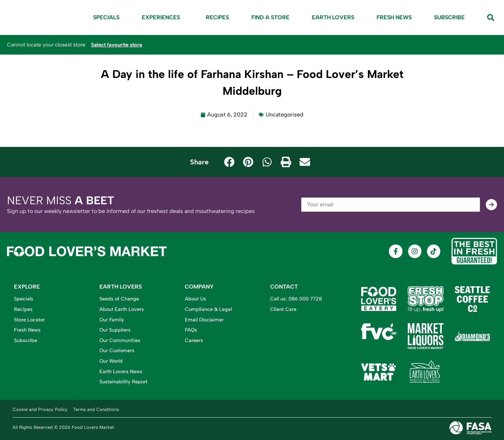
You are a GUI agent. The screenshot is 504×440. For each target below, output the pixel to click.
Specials (106, 17)
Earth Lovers (333, 17)
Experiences (163, 17)
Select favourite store (118, 45)
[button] (229, 162)
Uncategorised (285, 115)
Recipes (217, 17)
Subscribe (449, 17)
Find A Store (270, 17)
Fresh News (394, 17)
